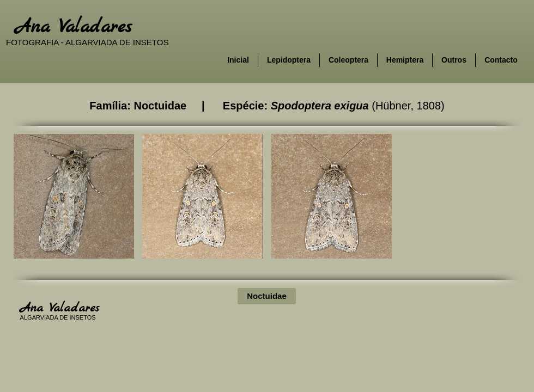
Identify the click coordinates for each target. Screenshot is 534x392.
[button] (74, 196)
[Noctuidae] (267, 296)
